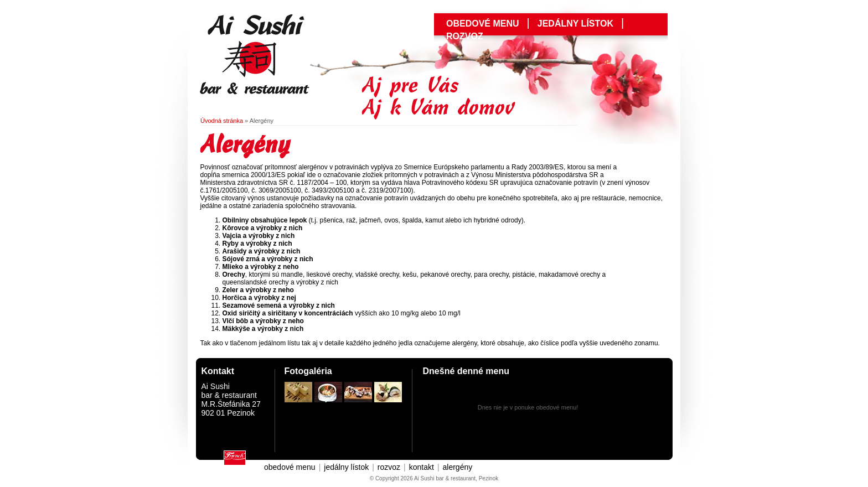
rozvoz (389, 467)
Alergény (262, 121)
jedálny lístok (575, 24)
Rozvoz (465, 36)
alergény (458, 467)
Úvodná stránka (222, 121)
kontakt (422, 467)
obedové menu (483, 24)
